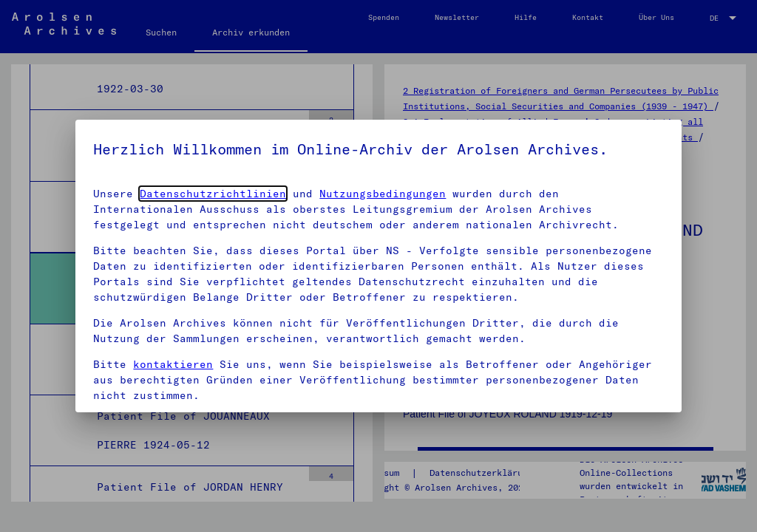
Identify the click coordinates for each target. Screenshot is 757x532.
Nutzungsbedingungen (383, 194)
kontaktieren (173, 364)
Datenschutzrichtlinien (213, 194)
